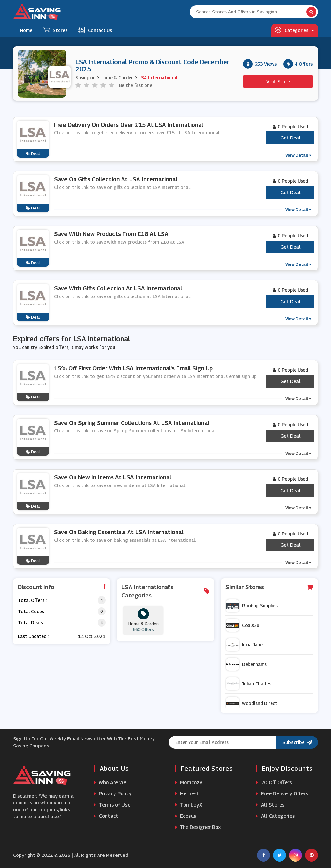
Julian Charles (249, 684)
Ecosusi (186, 816)
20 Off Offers (274, 782)
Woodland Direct (252, 703)
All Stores (270, 805)
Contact (106, 816)
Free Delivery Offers (282, 794)
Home (26, 30)
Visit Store (278, 81)
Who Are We (110, 782)
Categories (295, 30)
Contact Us (95, 30)
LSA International (158, 78)
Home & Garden (117, 78)
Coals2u (243, 625)
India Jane (244, 645)
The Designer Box (198, 827)
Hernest (187, 794)
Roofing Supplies (252, 606)
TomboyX (189, 805)
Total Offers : (32, 600)
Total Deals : (32, 623)
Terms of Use (112, 805)
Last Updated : (33, 636)
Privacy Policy (113, 794)
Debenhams (246, 664)
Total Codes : (32, 611)
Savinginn (86, 78)
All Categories (276, 816)
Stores (55, 30)
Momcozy (189, 782)
